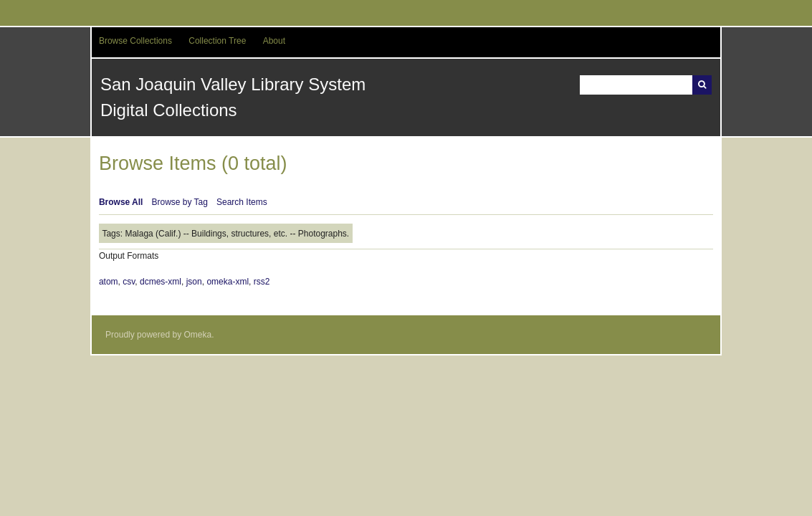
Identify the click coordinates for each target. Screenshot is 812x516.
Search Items (242, 202)
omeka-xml (228, 282)
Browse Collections (135, 41)
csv (129, 282)
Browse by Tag (180, 202)
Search (702, 85)
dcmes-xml (161, 282)
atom (109, 282)
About (274, 41)
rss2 (262, 282)
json (194, 282)
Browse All (121, 202)
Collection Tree (217, 41)
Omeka (197, 335)
